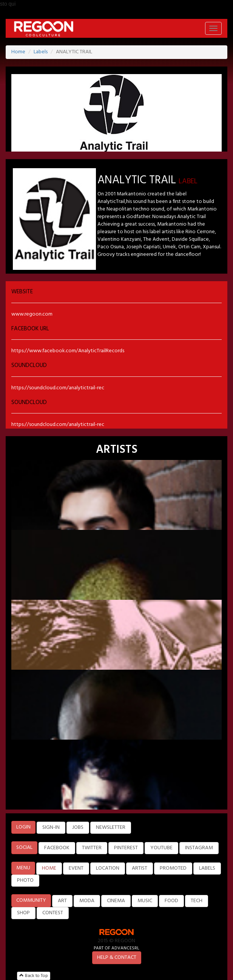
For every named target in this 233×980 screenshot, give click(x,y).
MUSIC (145, 901)
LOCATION (108, 868)
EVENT (76, 868)
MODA (87, 901)
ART (62, 901)
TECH (197, 901)
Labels (41, 52)
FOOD (171, 901)
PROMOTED (173, 868)
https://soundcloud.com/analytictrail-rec (58, 388)
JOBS (78, 828)
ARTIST (140, 868)
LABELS (207, 868)
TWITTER (92, 848)
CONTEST (53, 913)
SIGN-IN (51, 828)
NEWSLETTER (111, 828)
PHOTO (25, 880)
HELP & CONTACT (117, 958)
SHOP (23, 913)
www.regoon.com (32, 314)
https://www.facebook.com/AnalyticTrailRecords (68, 351)
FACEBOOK (57, 848)
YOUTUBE (161, 848)
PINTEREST (126, 848)
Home (18, 52)
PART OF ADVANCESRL (116, 948)
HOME (49, 868)
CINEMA (116, 901)
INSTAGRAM (199, 848)
